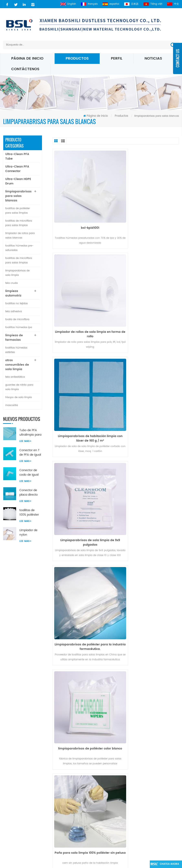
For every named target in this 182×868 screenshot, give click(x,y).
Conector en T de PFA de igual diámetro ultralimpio (30, 453)
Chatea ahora (167, 864)
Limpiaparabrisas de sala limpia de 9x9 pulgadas (148, 305)
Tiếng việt (152, 4)
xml (65, 806)
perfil (117, 58)
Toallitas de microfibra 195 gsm (108, 837)
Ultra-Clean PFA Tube (17, 156)
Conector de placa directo (29, 493)
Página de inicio (27, 58)
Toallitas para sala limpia (106, 846)
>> (162, 698)
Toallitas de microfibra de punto (107, 813)
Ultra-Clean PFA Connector (17, 169)
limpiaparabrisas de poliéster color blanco (148, 395)
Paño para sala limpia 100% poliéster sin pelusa (83, 485)
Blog (66, 787)
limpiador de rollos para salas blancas (20, 236)
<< (70, 698)
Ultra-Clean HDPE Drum (18, 181)
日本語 (131, 4)
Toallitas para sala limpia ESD (109, 785)
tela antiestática (15, 377)
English (66, 4)
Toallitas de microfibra (105, 792)
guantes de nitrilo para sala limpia (19, 387)
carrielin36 (18, 787)
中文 (173, 4)
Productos (77, 58)
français (88, 4)
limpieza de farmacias (14, 338)
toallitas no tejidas (17, 304)
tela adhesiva (14, 311)
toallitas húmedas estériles (16, 350)
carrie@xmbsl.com (24, 780)
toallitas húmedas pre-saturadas (19, 248)
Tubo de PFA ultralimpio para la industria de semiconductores (30, 433)
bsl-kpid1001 (83, 213)
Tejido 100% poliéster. (83, 662)
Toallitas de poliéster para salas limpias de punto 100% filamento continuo (83, 575)
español (110, 4)
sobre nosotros (69, 778)
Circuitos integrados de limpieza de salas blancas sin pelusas (148, 664)
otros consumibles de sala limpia (17, 365)
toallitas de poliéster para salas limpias (18, 211)
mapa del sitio (69, 797)
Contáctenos (25, 69)
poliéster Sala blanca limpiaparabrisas (104, 776)
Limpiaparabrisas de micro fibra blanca (108, 825)
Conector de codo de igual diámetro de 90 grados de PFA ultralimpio (30, 473)
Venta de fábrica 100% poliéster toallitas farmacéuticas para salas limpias (148, 485)
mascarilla (12, 405)
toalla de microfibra (17, 319)
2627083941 (20, 794)
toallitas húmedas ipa (19, 327)
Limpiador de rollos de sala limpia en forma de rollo (148, 216)
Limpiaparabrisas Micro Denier (105, 802)
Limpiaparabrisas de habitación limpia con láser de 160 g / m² (83, 305)
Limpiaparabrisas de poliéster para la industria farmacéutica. (83, 395)
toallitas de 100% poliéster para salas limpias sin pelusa (29, 513)
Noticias (153, 58)
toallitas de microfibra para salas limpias (19, 223)
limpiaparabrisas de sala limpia (17, 273)
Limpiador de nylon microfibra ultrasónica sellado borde (29, 533)
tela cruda (12, 283)
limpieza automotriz (13, 293)
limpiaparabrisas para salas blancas (18, 196)
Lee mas (25, 441)
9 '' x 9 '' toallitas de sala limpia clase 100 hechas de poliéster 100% (148, 575)
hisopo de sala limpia (19, 397)
